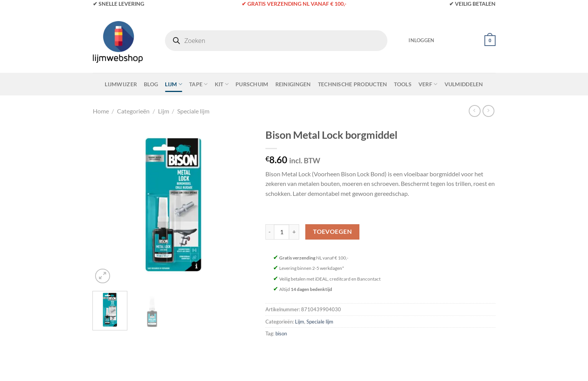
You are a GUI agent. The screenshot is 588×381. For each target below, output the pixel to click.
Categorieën (133, 111)
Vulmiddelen (464, 84)
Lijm (174, 84)
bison (281, 333)
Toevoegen (332, 232)
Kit (222, 84)
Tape (198, 84)
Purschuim (252, 84)
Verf (428, 84)
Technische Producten (353, 84)
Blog (151, 84)
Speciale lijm (193, 111)
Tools (403, 84)
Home (101, 111)
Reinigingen (293, 84)
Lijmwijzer (121, 84)
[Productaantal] (282, 232)
